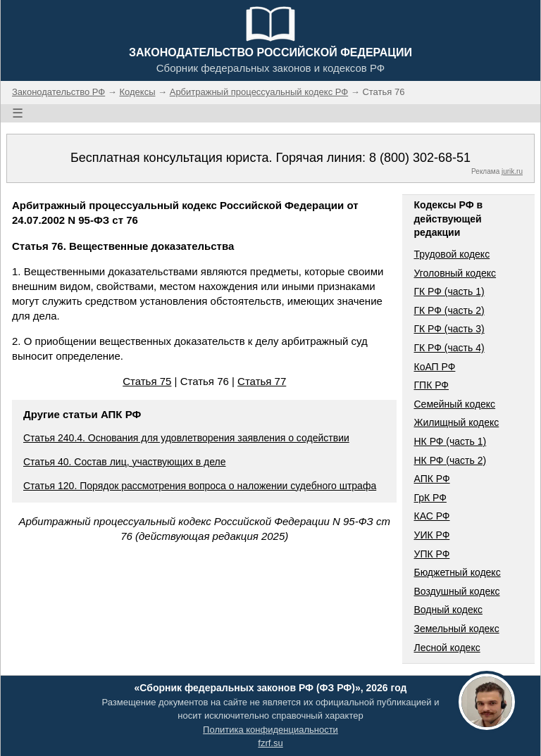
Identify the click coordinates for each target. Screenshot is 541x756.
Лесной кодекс (447, 648)
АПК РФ (431, 479)
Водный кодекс (448, 610)
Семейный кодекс (454, 404)
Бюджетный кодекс (457, 572)
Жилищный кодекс (456, 422)
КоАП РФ (434, 367)
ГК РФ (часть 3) (449, 329)
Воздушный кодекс (456, 591)
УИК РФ (431, 535)
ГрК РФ (430, 498)
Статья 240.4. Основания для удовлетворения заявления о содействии (186, 438)
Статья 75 (147, 381)
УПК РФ (431, 554)
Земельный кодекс (456, 629)
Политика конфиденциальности (270, 730)
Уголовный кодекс (455, 273)
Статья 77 (262, 381)
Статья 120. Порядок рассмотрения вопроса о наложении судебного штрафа (200, 486)
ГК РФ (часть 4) (449, 348)
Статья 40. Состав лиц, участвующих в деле (125, 462)
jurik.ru (512, 171)
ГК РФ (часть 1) (449, 291)
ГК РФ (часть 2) (449, 310)
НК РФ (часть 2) (450, 460)
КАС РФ (431, 516)
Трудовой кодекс (452, 254)
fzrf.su (270, 743)
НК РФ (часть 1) (450, 441)
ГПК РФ (431, 385)
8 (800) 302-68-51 (420, 158)
